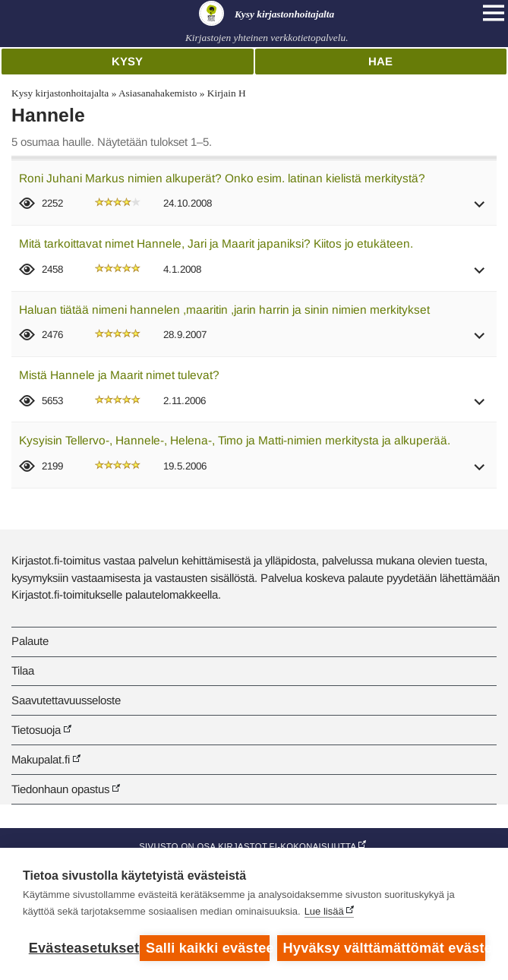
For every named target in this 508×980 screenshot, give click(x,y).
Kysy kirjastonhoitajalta (60, 93)
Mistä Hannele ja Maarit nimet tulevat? (119, 375)
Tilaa (23, 670)
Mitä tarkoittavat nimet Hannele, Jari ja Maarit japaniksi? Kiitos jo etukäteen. (216, 243)
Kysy (127, 61)
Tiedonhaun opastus (60, 789)
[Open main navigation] (494, 13)
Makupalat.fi (41, 759)
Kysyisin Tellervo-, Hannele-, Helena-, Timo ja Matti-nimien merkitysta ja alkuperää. (235, 440)
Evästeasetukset (81, 948)
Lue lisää (324, 911)
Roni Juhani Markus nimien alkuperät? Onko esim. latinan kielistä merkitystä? (222, 178)
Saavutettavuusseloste (66, 700)
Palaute (30, 641)
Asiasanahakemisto (158, 93)
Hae (380, 61)
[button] (480, 209)
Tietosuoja (36, 730)
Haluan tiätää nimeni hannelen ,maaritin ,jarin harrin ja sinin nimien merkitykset (224, 310)
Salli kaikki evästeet (208, 948)
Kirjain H (227, 93)
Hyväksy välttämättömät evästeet (384, 948)
